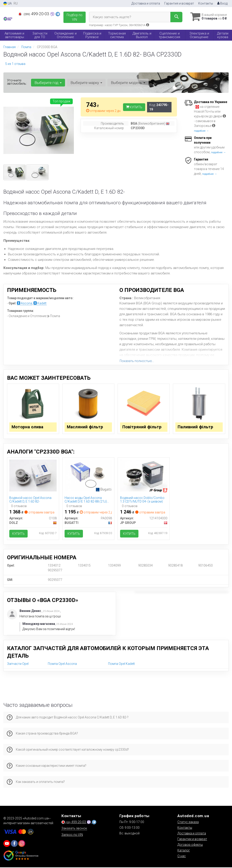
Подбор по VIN (75, 17)
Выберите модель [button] (128, 83)
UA (8, 4)
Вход (222, 3)
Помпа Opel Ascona (62, 664)
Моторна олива (28, 427)
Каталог (184, 851)
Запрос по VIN (72, 835)
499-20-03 (34, 14)
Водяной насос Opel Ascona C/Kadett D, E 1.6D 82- (31, 500)
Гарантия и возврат (179, 3)
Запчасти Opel (18, 664)
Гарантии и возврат (192, 840)
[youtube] (7, 844)
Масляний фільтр (85, 427)
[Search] (175, 17)
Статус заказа (188, 823)
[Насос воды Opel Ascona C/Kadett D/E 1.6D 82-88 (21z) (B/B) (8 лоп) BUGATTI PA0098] (88, 476)
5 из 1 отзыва (15, 64)
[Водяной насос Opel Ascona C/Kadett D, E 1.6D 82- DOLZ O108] (33, 476)
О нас (182, 857)
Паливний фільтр (196, 427)
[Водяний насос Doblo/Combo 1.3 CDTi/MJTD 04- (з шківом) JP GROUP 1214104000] (144, 476)
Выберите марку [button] (86, 83)
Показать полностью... (137, 361)
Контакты (206, 3)
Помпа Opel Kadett (121, 664)
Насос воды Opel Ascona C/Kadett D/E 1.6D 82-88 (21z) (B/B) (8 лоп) (86, 500)
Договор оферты (190, 845)
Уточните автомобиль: (17, 82)
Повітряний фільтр (142, 427)
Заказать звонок (74, 829)
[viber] (14, 844)
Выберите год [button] (48, 83)
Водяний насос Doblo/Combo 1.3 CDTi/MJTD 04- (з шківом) (142, 500)
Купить (134, 107)
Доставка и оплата (146, 3)
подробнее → (201, 131)
